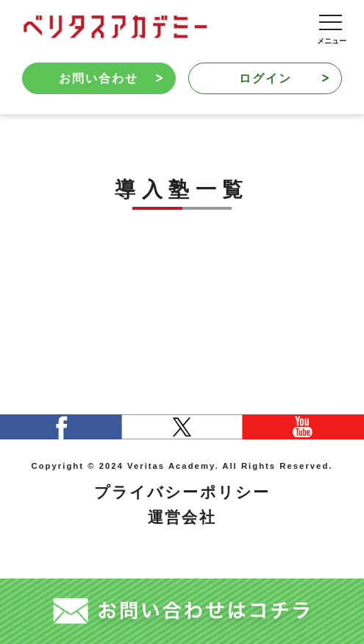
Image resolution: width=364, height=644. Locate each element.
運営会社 (182, 517)
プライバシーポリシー (182, 492)
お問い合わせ (111, 78)
